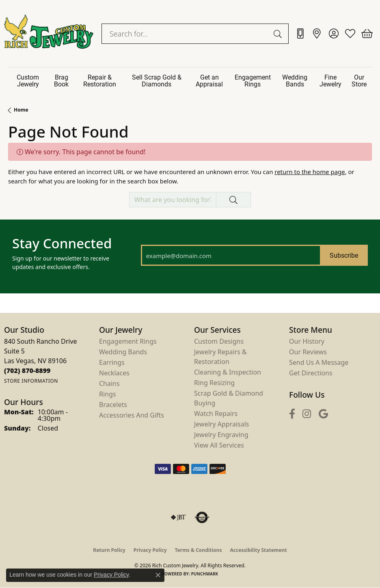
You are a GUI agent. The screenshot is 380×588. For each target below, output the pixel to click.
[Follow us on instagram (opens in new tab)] (307, 414)
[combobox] (186, 34)
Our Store (359, 80)
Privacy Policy (150, 550)
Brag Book (61, 80)
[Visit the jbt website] (178, 517)
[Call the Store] (27, 370)
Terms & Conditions (199, 550)
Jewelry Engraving (221, 435)
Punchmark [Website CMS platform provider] (205, 574)
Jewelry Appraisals (221, 424)
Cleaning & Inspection (228, 372)
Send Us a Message (319, 362)
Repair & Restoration (100, 80)
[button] (334, 34)
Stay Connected (62, 243)
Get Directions (311, 373)
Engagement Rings (253, 80)
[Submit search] (279, 34)
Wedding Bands (295, 80)
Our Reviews (308, 352)
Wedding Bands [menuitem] (123, 352)
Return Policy (109, 550)
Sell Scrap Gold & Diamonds (157, 80)
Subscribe (344, 255)
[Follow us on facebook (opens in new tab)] (292, 414)
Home (21, 110)
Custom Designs (219, 341)
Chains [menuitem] (109, 383)
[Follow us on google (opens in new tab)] (323, 414)
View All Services (219, 445)
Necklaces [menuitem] (114, 373)
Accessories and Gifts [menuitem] (132, 415)
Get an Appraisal (209, 80)
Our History (307, 341)
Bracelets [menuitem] (113, 405)
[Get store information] (31, 381)
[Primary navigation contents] (190, 81)
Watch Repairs (216, 414)
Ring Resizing (214, 383)
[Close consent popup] (158, 575)
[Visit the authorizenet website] (202, 517)
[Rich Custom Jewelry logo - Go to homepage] (49, 33)
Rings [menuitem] (107, 394)
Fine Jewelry (330, 80)
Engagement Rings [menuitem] (128, 341)
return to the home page (310, 172)
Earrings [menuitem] (112, 362)
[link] (300, 34)
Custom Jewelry (28, 80)
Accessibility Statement (258, 550)
